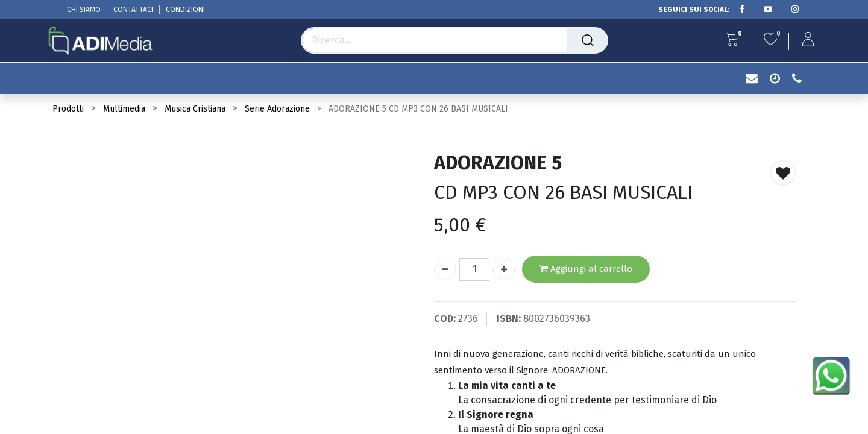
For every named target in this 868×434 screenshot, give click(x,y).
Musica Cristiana (195, 109)
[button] (783, 172)
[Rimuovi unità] (445, 269)
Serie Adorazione (277, 109)
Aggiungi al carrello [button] (586, 269)
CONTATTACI (133, 10)
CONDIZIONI (185, 10)
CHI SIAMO (84, 10)
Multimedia (124, 109)
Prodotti (68, 109)
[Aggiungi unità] (504, 269)
